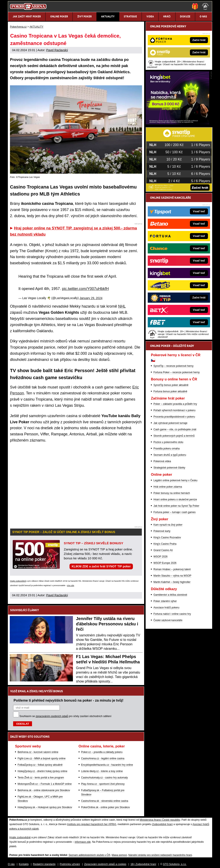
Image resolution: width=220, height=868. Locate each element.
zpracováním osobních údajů (52, 716)
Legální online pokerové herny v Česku (175, 480)
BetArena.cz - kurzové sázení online (38, 752)
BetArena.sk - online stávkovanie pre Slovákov (44, 790)
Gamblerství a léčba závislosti (170, 595)
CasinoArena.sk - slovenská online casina (105, 801)
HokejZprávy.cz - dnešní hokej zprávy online (42, 771)
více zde (71, 585)
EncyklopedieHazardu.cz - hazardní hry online (107, 765)
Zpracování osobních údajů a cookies (105, 864)
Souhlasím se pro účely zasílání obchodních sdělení (65, 716)
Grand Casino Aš (163, 550)
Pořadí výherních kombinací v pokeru (174, 410)
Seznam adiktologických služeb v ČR (89, 855)
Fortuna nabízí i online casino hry (172, 614)
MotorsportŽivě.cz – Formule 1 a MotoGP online (45, 784)
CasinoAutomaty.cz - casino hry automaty (105, 778)
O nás (11, 864)
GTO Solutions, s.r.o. (175, 864)
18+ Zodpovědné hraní (143, 864)
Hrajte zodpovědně (18, 581)
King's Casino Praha (165, 544)
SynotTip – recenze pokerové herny (173, 366)
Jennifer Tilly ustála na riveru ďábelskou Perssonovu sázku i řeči (107, 624)
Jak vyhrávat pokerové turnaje (170, 423)
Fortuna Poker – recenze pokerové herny (177, 372)
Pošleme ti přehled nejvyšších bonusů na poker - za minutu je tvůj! (68, 700)
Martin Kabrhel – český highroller (172, 582)
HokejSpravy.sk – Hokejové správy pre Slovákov (45, 807)
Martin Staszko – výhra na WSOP (172, 576)
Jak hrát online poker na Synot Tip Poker (176, 506)
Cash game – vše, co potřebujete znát (175, 429)
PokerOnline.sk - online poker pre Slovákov (106, 807)
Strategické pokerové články (169, 468)
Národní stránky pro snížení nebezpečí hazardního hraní (160, 855)
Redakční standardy (44, 864)
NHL (122, 306)
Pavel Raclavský (57, 50)
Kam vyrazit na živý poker (168, 525)
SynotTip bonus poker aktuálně (171, 385)
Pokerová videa (162, 461)
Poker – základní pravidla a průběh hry (175, 404)
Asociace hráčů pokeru (166, 608)
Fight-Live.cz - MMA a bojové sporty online (42, 758)
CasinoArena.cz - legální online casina (103, 758)
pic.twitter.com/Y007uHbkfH (85, 289)
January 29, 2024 (91, 298)
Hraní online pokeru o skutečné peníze (175, 499)
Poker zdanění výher (165, 601)
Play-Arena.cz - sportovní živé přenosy (103, 784)
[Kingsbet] (177, 123)
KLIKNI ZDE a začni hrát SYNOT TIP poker (101, 566)
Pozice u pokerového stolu (168, 442)
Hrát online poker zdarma (168, 487)
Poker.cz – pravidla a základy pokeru (102, 752)
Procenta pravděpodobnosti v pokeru (174, 417)
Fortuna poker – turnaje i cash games (175, 512)
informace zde (83, 842)
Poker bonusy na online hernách (172, 493)
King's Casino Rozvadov (167, 537)
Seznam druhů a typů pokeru (170, 455)
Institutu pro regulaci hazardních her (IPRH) (92, 824)
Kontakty (24, 864)
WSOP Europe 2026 (165, 563)
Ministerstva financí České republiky (160, 820)
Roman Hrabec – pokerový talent (172, 569)
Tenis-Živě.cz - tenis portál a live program (41, 778)
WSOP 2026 (160, 557)
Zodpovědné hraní (162, 824)
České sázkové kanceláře (168, 620)
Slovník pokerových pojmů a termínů (174, 436)
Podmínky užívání (70, 864)
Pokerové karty (162, 531)
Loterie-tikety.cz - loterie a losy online (102, 771)
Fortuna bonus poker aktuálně (170, 391)
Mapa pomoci (119, 855)
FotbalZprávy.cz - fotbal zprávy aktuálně (40, 765)
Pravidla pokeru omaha (166, 449)
